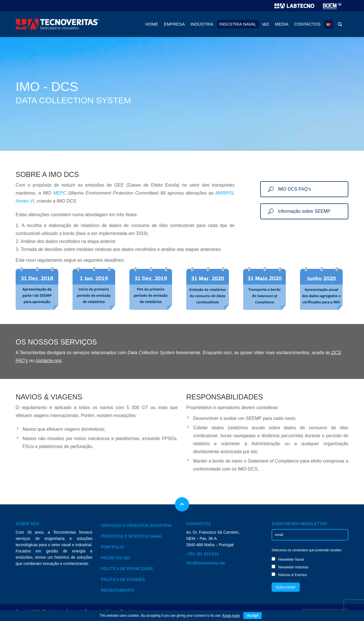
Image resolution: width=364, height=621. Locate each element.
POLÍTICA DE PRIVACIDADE (127, 569)
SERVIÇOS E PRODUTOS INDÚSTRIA (136, 525)
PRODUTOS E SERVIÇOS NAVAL (132, 536)
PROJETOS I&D (115, 558)
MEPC (60, 193)
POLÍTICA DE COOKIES (123, 579)
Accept (253, 616)
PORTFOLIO (112, 547)
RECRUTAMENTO (118, 590)
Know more (231, 616)
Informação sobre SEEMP (299, 211)
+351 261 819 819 (202, 554)
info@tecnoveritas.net (206, 563)
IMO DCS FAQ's (289, 189)
